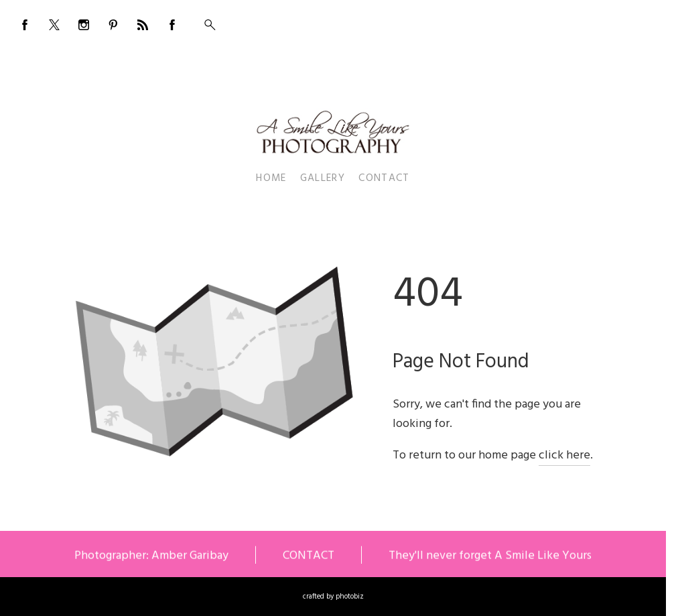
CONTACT (309, 557)
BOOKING (563, 21)
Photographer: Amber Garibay (151, 557)
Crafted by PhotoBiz (333, 597)
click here (564, 455)
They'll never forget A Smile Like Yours (490, 557)
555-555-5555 (622, 21)
